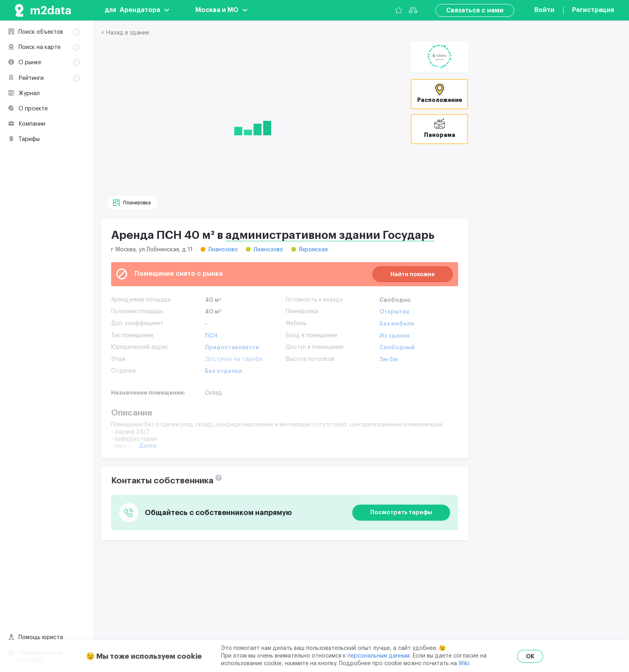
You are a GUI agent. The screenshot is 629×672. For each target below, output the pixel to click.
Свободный (397, 347)
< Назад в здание (125, 33)
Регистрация (593, 10)
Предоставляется (232, 347)
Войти (544, 10)
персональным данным (378, 656)
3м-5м (389, 359)
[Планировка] (133, 203)
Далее (148, 446)
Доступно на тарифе (234, 359)
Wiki (464, 664)
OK (530, 656)
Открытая (394, 312)
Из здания (395, 336)
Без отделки (223, 371)
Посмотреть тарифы (401, 512)
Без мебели (397, 324)
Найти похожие (413, 274)
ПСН (211, 336)
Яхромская (313, 250)
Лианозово (223, 250)
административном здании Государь (330, 235)
